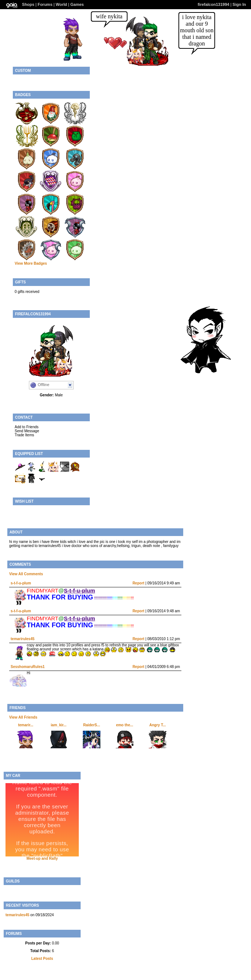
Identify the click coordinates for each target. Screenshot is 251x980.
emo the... (125, 725)
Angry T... (157, 725)
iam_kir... (59, 725)
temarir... (26, 725)
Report (139, 583)
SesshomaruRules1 (28, 667)
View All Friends (23, 717)
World (61, 4)
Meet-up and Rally (42, 858)
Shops (28, 4)
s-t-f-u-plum (21, 583)
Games (77, 4)
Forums (45, 4)
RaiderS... (92, 725)
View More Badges (31, 263)
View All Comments (26, 574)
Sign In (239, 4)
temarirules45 (23, 639)
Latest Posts (42, 959)
